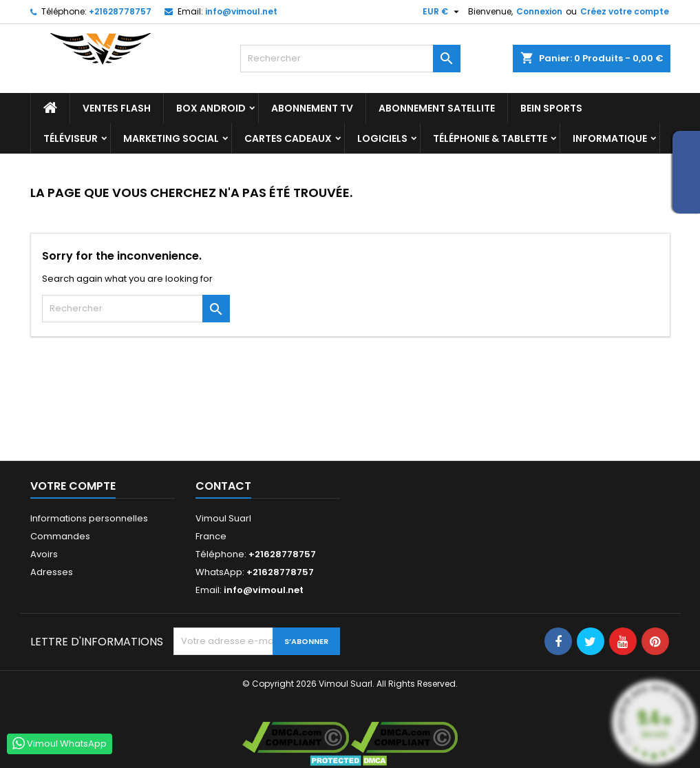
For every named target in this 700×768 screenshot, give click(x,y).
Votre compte (73, 486)
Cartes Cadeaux (288, 138)
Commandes (60, 536)
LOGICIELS (382, 138)
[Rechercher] (350, 59)
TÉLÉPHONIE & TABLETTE (490, 138)
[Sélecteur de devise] (443, 12)
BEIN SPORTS (551, 108)
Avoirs (44, 554)
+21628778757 (120, 11)
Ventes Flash (117, 108)
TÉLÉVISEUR (71, 138)
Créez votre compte (625, 11)
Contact (223, 486)
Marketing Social (171, 138)
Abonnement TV (312, 108)
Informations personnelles (89, 518)
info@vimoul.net (241, 11)
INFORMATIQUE (610, 138)
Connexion (539, 11)
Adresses (52, 572)
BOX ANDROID (211, 108)
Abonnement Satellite (437, 108)
